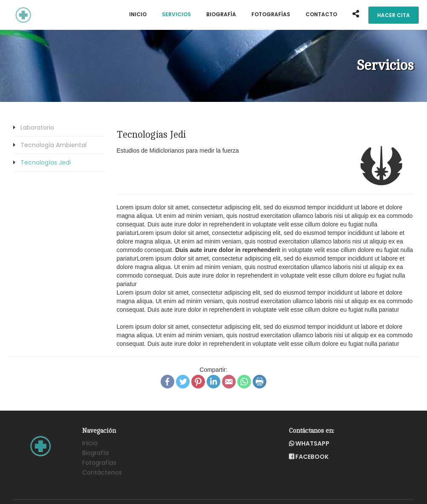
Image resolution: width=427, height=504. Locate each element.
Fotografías (271, 14)
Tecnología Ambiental (53, 145)
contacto (321, 14)
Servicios (176, 14)
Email (229, 382)
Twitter (183, 382)
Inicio (138, 14)
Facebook (167, 382)
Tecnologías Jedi (46, 162)
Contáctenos (102, 472)
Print (260, 382)
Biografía (221, 14)
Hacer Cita (394, 15)
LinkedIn (213, 382)
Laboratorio (37, 127)
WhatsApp (244, 382)
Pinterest (198, 382)
